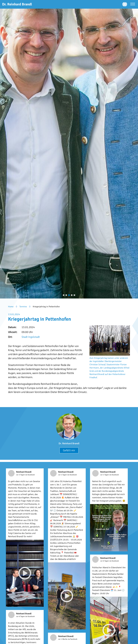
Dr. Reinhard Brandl (69, 443)
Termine (23, 307)
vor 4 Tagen (63, 475)
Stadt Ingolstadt (31, 337)
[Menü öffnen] (133, 4)
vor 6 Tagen (105, 561)
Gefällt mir (69, 450)
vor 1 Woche (63, 639)
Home (11, 307)
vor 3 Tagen (21, 475)
